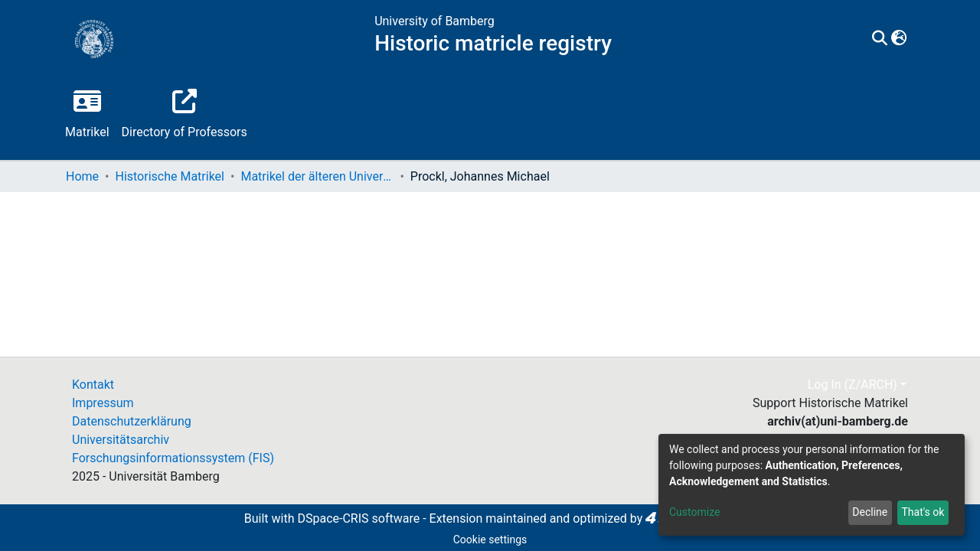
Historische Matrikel (170, 176)
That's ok (923, 512)
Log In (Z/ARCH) (853, 385)
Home (82, 176)
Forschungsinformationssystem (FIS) (173, 458)
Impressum (103, 403)
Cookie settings (490, 540)
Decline (870, 512)
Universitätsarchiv (121, 440)
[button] (899, 39)
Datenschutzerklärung (132, 421)
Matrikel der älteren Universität (317, 176)
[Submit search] (880, 39)
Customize (694, 512)
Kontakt (93, 385)
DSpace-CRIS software (358, 518)
